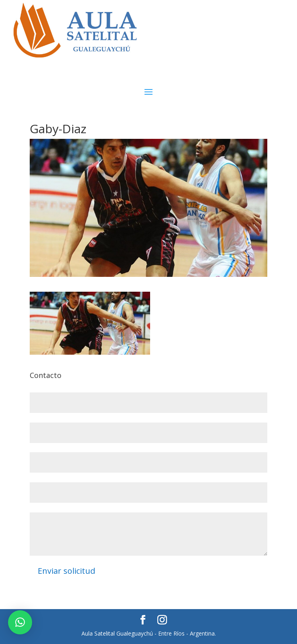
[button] (20, 622)
